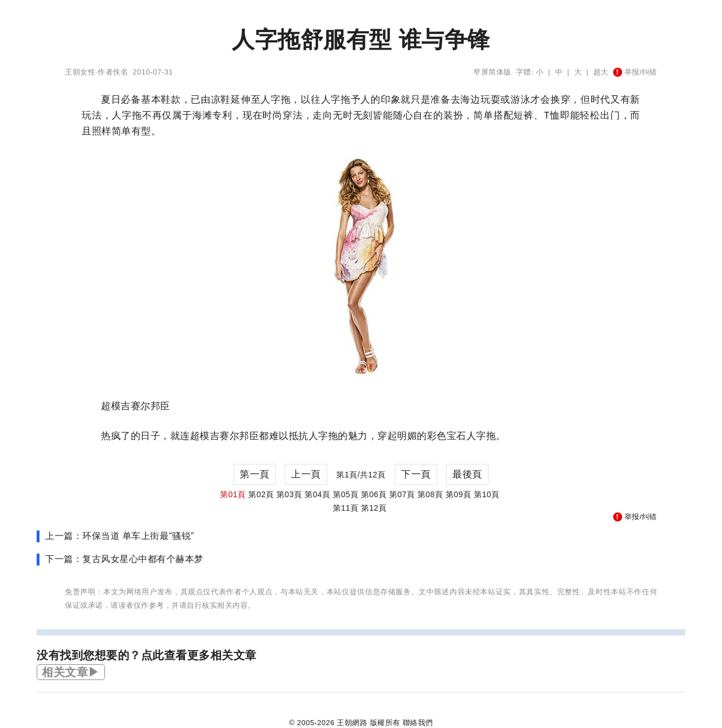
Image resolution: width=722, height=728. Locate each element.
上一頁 (306, 474)
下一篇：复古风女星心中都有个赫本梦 (124, 559)
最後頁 (467, 474)
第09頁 (459, 494)
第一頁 (255, 474)
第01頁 (233, 494)
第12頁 (374, 508)
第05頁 (346, 494)
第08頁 (430, 494)
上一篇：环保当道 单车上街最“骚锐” (120, 536)
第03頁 (289, 494)
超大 (601, 72)
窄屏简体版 (492, 72)
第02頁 (261, 494)
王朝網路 (352, 723)
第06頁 (374, 494)
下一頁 (416, 474)
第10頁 (487, 494)
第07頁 (402, 494)
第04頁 (318, 494)
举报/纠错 (635, 72)
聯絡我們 (418, 723)
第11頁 (346, 508)
